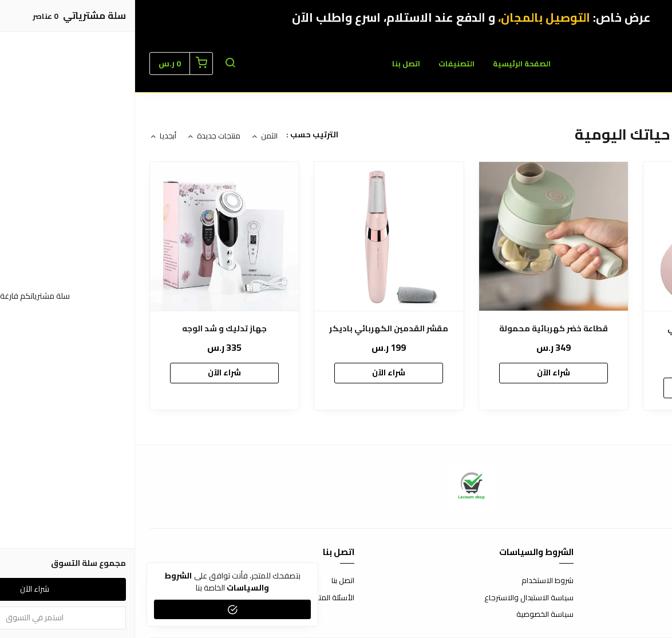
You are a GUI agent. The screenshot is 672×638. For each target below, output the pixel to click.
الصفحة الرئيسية (387, 64)
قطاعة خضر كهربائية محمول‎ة (418, 329)
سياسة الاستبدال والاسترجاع (394, 598)
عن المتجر (643, 581)
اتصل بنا (271, 64)
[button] (95, 64)
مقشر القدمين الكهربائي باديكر (254, 329)
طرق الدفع (641, 598)
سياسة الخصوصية (410, 615)
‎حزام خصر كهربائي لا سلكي (583, 329)
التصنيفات (321, 64)
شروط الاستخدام (412, 581)
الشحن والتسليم (633, 615)
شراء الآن (583, 387)
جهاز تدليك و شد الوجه (89, 329)
